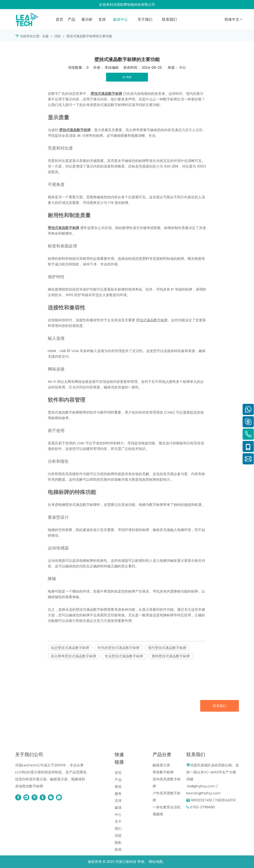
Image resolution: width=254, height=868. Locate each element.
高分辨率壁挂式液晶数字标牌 (74, 656)
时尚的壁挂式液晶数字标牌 (119, 648)
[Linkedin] (26, 797)
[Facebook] (18, 797)
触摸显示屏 (161, 765)
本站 (182, 67)
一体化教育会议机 (167, 807)
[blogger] (51, 797)
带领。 (142, 862)
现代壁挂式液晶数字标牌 (167, 648)
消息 (118, 835)
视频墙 (158, 814)
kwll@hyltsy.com (201, 786)
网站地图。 (157, 862)
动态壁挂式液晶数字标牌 (70, 648)
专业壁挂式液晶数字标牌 (124, 656)
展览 (118, 787)
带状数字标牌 (163, 772)
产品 (118, 780)
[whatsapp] (59, 797)
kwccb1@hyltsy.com (204, 793)
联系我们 (220, 706)
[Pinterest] (34, 797)
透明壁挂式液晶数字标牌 (171, 656)
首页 (118, 773)
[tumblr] (43, 797)
